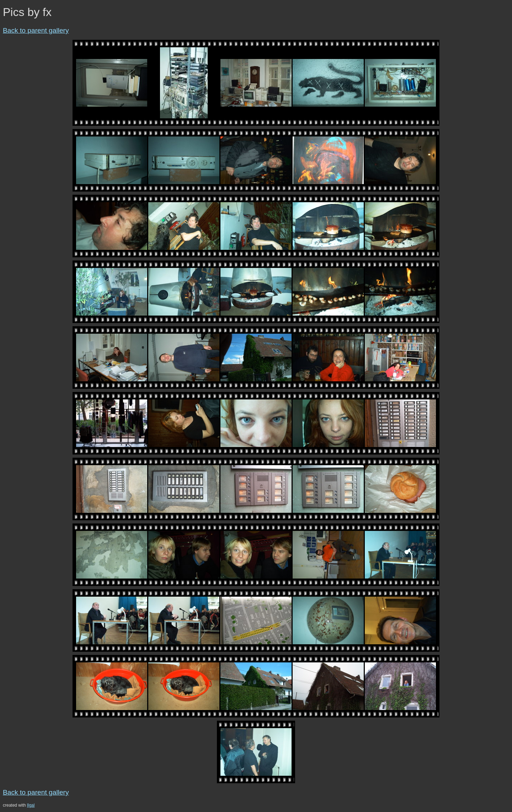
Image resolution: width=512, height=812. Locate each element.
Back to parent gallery (36, 30)
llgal (31, 805)
